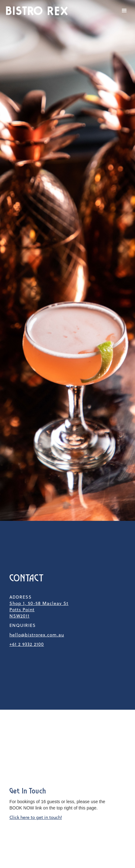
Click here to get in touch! (36, 817)
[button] (124, 11)
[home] (35, 11)
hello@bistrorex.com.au (37, 635)
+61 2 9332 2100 (27, 644)
